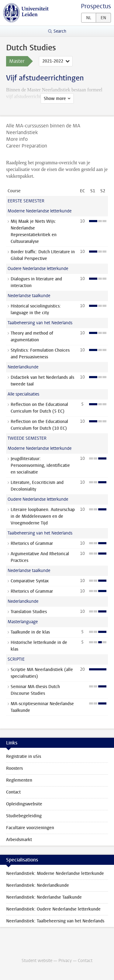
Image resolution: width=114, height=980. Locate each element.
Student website (37, 961)
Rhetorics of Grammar (32, 543)
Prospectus (96, 6)
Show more (55, 99)
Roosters (14, 768)
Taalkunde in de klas (30, 632)
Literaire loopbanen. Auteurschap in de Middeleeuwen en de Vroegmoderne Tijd (43, 516)
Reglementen (19, 780)
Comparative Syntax (30, 581)
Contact (13, 792)
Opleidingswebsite (24, 804)
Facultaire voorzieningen (30, 828)
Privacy (65, 961)
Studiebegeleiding (24, 816)
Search (60, 31)
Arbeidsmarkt (19, 840)
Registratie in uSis (24, 756)
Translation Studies (29, 612)
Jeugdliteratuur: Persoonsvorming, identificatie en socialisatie (40, 465)
